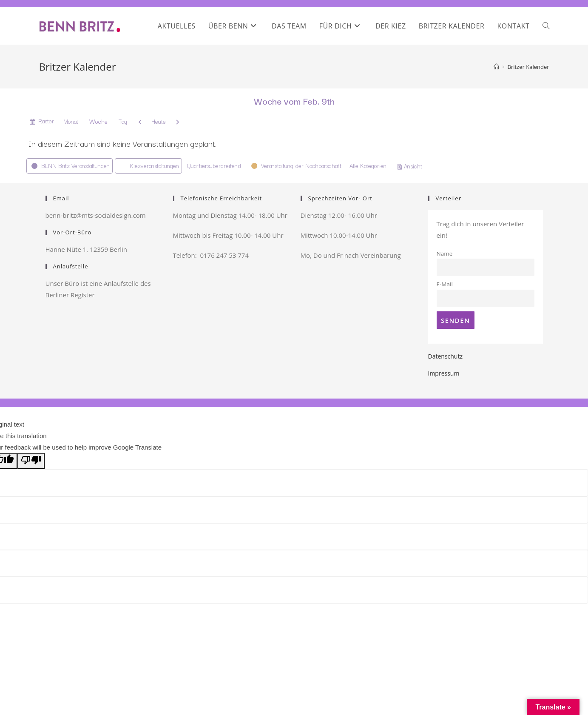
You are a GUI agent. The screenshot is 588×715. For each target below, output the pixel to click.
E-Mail (445, 284)
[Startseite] (496, 67)
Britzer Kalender (528, 67)
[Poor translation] (31, 461)
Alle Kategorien (368, 165)
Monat (71, 121)
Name (445, 254)
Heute (159, 121)
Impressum (444, 373)
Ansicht (414, 165)
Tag (123, 121)
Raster (46, 122)
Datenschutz (445, 356)
